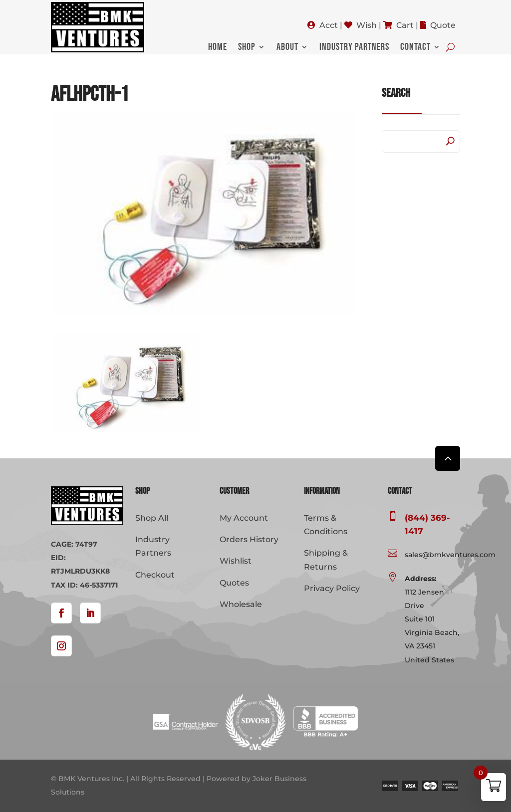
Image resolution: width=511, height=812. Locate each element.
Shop (247, 48)
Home (218, 48)
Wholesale (241, 604)
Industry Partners (354, 48)
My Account (244, 518)
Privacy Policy (332, 588)
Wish (367, 25)
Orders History (249, 539)
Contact (415, 48)
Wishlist (236, 561)
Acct (329, 25)
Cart (405, 25)
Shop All (152, 518)
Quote (443, 25)
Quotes (234, 583)
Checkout (155, 575)
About (287, 48)
